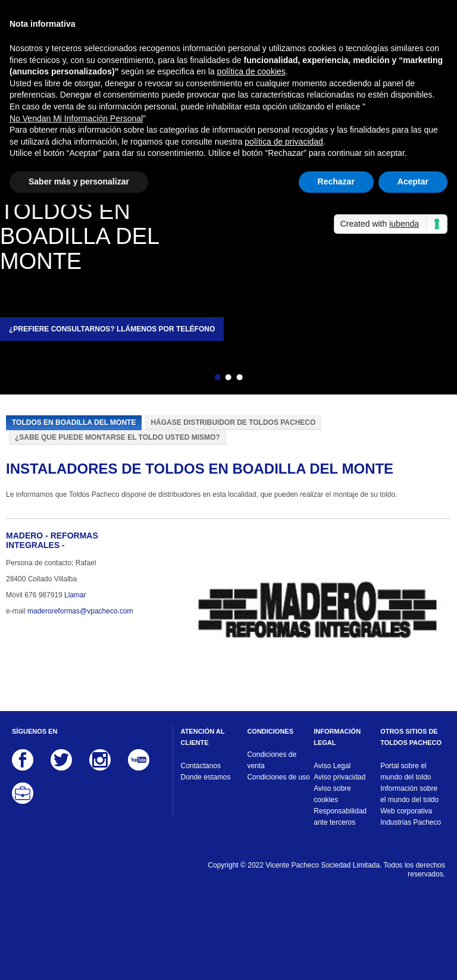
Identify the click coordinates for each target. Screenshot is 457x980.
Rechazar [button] (336, 181)
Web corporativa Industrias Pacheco (411, 817)
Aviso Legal (332, 766)
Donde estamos (206, 777)
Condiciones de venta (272, 760)
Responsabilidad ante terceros (340, 817)
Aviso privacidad (339, 777)
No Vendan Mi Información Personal (76, 118)
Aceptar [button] (413, 181)
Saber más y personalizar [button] (79, 181)
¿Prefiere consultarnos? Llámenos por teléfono (112, 329)
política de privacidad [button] (284, 142)
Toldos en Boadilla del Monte (74, 422)
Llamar (75, 595)
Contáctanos (201, 766)
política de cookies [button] (251, 71)
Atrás (197, 379)
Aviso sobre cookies (332, 794)
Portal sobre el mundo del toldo (406, 771)
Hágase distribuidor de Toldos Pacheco (233, 422)
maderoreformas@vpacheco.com (80, 611)
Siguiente (260, 379)
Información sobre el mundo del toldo (409, 794)
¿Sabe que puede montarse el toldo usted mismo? (118, 437)
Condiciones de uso (278, 777)
